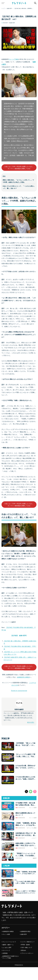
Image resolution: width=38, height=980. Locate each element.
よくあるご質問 (7, 947)
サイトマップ (6, 950)
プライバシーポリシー (27, 953)
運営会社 (24, 950)
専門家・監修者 (25, 945)
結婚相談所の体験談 (23, 677)
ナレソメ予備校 (14, 59)
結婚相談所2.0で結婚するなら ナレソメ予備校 (11, 957)
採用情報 (5, 953)
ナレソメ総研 (6, 934)
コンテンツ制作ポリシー (28, 942)
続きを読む (31, 722)
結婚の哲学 (12, 23)
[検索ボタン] (35, 3)
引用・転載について (27, 947)
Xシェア (26, 792)
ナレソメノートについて (9, 942)
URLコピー (35, 792)
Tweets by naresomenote (19, 691)
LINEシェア (31, 792)
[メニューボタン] (3, 3)
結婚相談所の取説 (26, 931)
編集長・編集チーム (8, 945)
